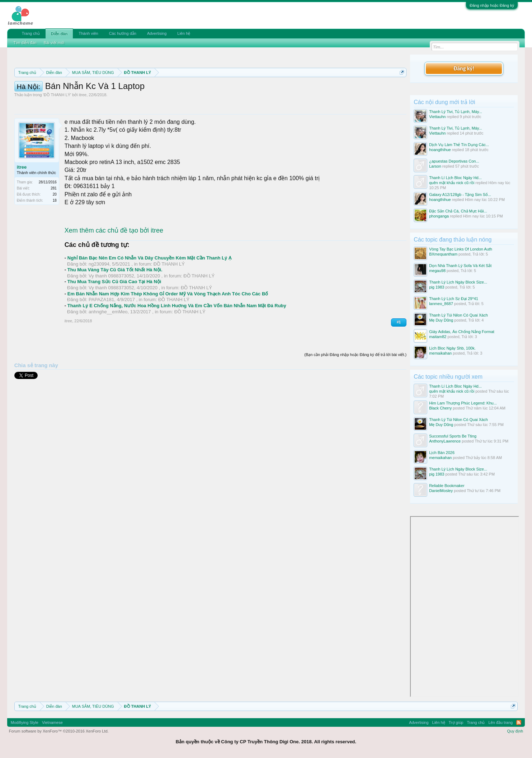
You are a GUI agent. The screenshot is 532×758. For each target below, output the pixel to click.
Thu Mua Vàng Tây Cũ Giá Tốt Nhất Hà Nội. (115, 302)
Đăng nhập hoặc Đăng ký (492, 5)
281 (54, 221)
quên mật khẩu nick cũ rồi (452, 183)
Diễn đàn (59, 34)
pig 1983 (437, 287)
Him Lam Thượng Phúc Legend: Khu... (463, 403)
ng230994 (99, 296)
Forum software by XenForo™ (59, 731)
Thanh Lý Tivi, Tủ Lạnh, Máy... (456, 112)
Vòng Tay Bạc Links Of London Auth (461, 249)
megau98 (437, 271)
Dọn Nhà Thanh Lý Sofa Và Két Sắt (460, 266)
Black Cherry (440, 408)
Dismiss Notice (401, 89)
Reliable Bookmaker (447, 486)
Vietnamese (52, 722)
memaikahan (440, 353)
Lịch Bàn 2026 (442, 453)
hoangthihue (440, 150)
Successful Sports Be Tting (453, 436)
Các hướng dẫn (123, 33)
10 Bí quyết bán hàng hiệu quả (151, 98)
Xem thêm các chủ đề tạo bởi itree (114, 263)
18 (55, 233)
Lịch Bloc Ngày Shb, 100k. (452, 348)
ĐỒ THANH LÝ (57, 127)
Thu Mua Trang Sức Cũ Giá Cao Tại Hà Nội (114, 314)
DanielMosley (441, 491)
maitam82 (438, 337)
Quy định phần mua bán (248, 90)
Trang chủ (31, 33)
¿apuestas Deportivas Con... (454, 161)
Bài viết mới (54, 43)
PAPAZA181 (101, 332)
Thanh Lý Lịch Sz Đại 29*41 (454, 299)
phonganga (439, 216)
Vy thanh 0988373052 (111, 308)
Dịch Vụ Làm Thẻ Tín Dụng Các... (459, 145)
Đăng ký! (464, 68)
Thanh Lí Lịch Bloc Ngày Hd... (455, 178)
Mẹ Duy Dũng (441, 320)
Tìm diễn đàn (25, 43)
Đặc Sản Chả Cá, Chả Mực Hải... (458, 211)
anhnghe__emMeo (108, 344)
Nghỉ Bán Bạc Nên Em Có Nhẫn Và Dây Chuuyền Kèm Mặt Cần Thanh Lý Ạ (149, 290)
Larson (435, 166)
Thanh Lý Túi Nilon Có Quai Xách (458, 315)
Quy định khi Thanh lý (315, 90)
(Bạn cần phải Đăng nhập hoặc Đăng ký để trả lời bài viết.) (355, 387)
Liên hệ (184, 33)
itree (83, 127)
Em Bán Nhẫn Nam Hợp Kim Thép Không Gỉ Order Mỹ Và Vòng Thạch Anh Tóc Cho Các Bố (168, 326)
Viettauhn (437, 117)
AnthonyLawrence (445, 441)
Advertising (157, 33)
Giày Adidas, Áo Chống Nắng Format (462, 332)
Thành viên (88, 33)
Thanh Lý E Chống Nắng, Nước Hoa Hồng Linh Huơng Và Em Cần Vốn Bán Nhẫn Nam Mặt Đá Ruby (177, 338)
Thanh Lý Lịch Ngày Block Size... (458, 282)
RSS (519, 722)
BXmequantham (443, 254)
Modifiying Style (25, 722)
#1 (399, 354)
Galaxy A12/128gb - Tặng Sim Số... (460, 195)
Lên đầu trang (500, 722)
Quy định (515, 731)
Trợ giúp (456, 722)
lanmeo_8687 (441, 304)
